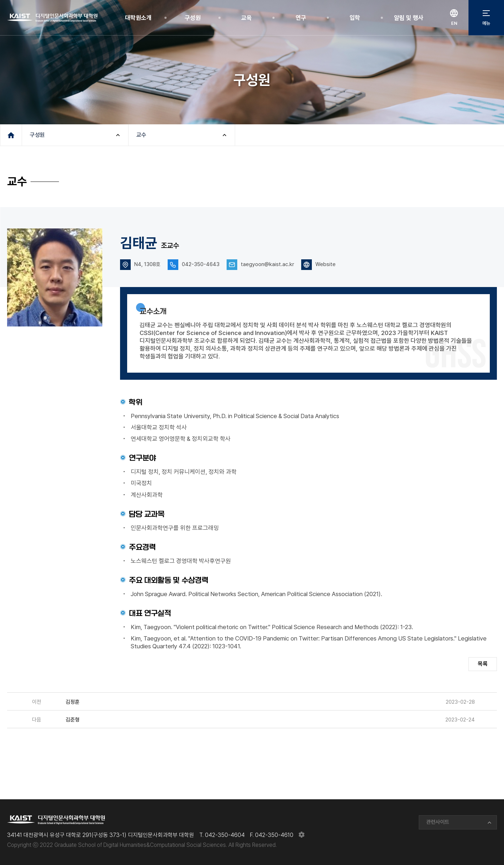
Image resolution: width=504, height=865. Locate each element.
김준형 (73, 720)
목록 (483, 664)
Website (326, 264)
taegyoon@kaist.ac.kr (267, 264)
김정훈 (73, 702)
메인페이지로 (11, 135)
